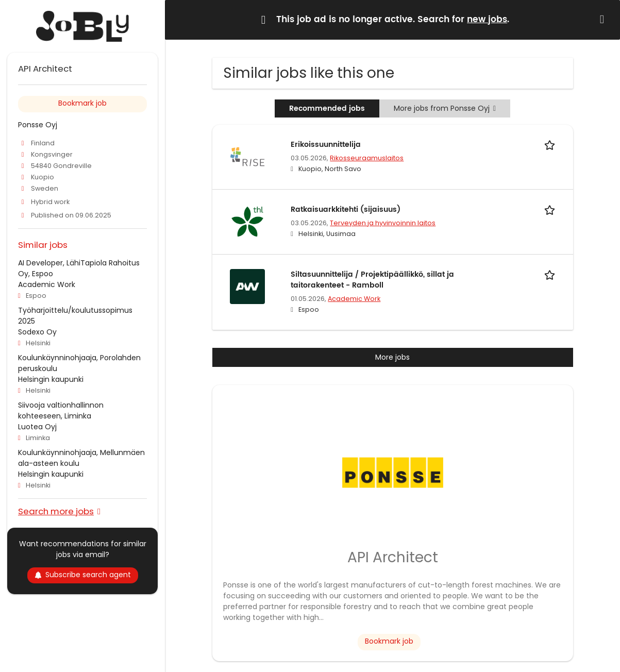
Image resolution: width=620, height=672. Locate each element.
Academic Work (354, 299)
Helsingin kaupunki (51, 379)
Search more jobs (56, 511)
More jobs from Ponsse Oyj (445, 108)
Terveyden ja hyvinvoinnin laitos (383, 223)
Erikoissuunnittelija (326, 145)
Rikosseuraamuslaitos (367, 158)
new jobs (487, 20)
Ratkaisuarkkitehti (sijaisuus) (346, 209)
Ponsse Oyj (38, 125)
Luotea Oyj (37, 427)
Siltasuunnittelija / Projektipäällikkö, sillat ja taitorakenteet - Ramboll (372, 280)
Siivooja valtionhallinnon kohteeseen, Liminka (61, 410)
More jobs (392, 357)
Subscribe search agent (83, 575)
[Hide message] (604, 19)
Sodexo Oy (37, 332)
